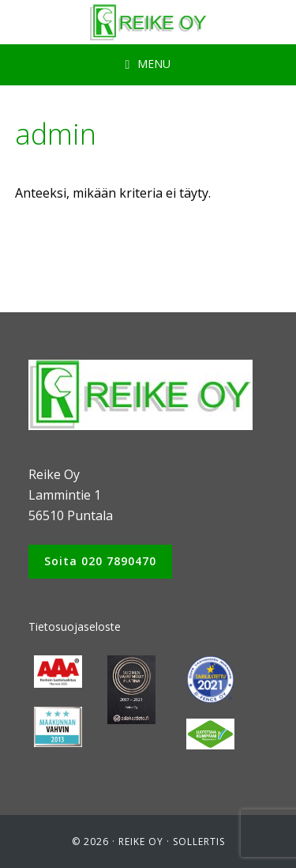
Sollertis (199, 842)
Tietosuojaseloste (75, 626)
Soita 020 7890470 (100, 561)
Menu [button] (154, 64)
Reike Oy (141, 842)
